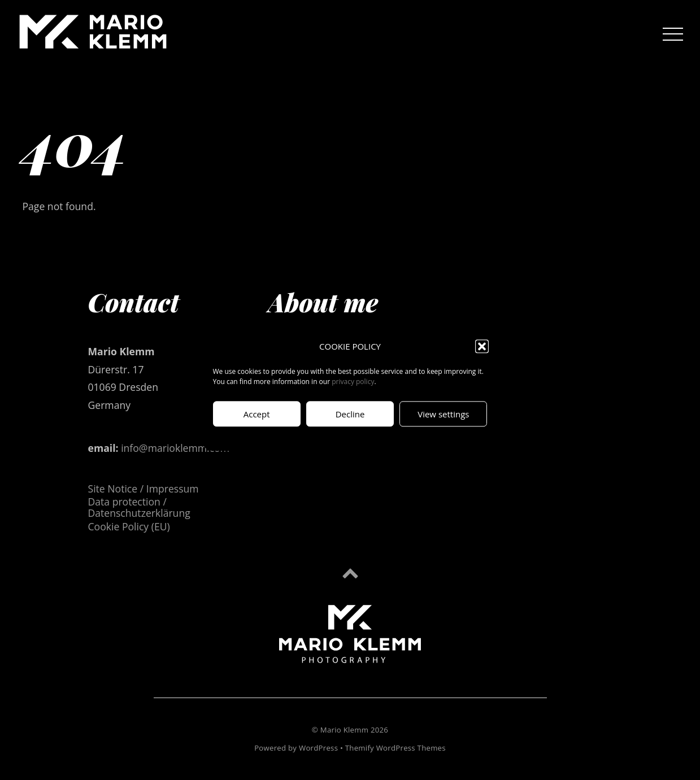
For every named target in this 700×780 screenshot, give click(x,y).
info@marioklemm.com (175, 448)
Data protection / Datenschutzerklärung (139, 507)
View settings (443, 414)
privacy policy (353, 382)
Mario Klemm (344, 730)
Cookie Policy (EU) (129, 526)
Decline (350, 414)
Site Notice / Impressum (144, 489)
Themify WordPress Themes (395, 748)
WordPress (318, 748)
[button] (482, 347)
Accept (257, 414)
